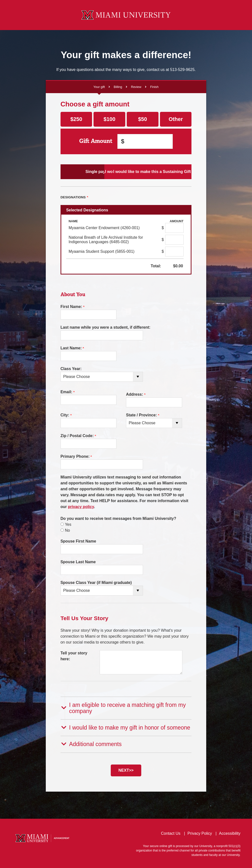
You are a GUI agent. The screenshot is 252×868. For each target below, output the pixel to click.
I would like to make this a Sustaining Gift (170, 171)
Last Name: (72, 348)
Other (176, 119)
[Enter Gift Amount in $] (145, 141)
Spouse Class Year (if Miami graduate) (96, 583)
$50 (142, 119)
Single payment (82, 171)
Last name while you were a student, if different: (105, 327)
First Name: (72, 307)
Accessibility (230, 832)
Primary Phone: (76, 456)
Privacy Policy (200, 832)
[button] (126, 708)
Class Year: (71, 369)
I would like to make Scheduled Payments (126, 171)
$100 (110, 119)
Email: (68, 392)
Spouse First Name (78, 541)
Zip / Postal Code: (78, 436)
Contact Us (171, 832)
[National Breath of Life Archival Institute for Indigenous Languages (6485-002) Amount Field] (174, 240)
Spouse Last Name (78, 562)
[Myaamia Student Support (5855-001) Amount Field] (174, 252)
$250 (76, 119)
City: (66, 415)
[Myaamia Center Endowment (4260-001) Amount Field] (174, 228)
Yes (68, 524)
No (67, 530)
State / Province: (143, 415)
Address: (136, 394)
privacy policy (81, 507)
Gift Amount (97, 141)
